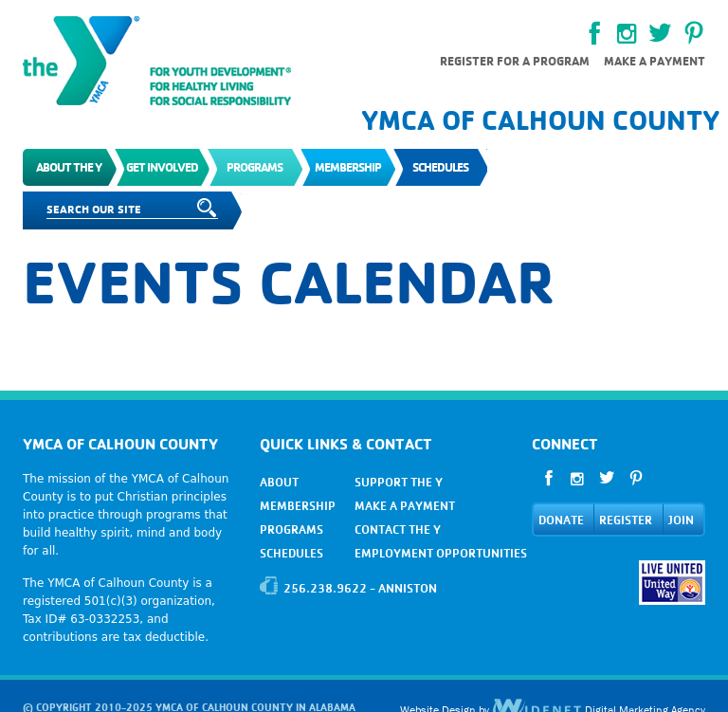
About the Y (69, 167)
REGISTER (626, 520)
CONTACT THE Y (398, 529)
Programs (255, 167)
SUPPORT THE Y (399, 482)
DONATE (561, 520)
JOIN (681, 520)
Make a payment (655, 61)
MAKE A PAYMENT (405, 506)
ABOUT (279, 482)
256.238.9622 (325, 588)
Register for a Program (515, 61)
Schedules (440, 167)
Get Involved (162, 167)
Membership (348, 167)
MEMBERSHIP (298, 506)
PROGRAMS (291, 529)
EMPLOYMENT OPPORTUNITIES (441, 553)
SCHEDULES (291, 553)
